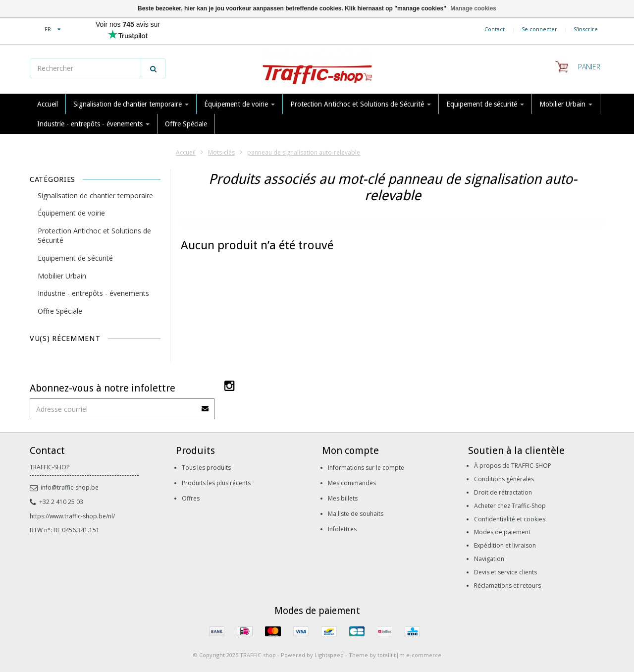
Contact (495, 29)
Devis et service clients (505, 572)
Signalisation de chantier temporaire (131, 104)
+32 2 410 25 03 (56, 502)
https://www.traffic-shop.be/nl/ (72, 516)
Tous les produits (206, 468)
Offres (191, 498)
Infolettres (342, 529)
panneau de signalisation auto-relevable (304, 152)
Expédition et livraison (505, 545)
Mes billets (343, 498)
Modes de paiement (502, 532)
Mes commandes (352, 483)
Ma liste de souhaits (356, 514)
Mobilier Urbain (566, 104)
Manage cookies (473, 8)
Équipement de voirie (239, 104)
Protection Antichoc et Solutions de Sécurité (361, 104)
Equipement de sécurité (485, 104)
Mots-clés (221, 152)
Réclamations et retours (507, 586)
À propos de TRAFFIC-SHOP (513, 466)
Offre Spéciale (186, 124)
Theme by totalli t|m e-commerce (395, 655)
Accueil (48, 104)
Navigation (489, 559)
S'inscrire (586, 29)
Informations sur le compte (366, 468)
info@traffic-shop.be (64, 487)
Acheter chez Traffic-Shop (510, 506)
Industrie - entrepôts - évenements (93, 124)
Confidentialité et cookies (510, 519)
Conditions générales (504, 479)
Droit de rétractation (503, 492)
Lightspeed (329, 655)
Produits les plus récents (216, 483)
